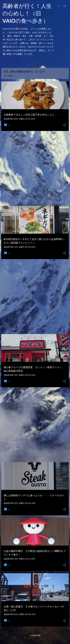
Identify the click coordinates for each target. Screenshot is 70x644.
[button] (65, 125)
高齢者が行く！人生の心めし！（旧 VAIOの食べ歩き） (27, 13)
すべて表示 (8, 76)
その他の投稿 (35, 635)
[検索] (59, 6)
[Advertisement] (35, 168)
